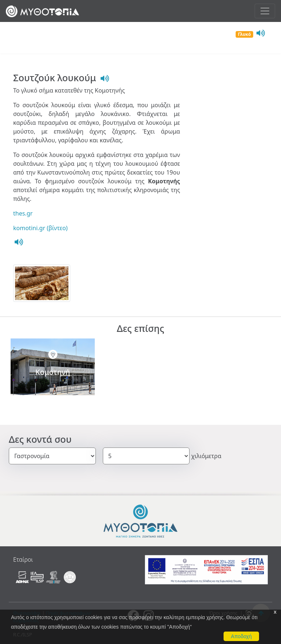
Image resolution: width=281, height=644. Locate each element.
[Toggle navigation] (265, 11)
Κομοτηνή (53, 372)
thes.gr (23, 213)
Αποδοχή (241, 636)
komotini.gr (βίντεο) (40, 228)
